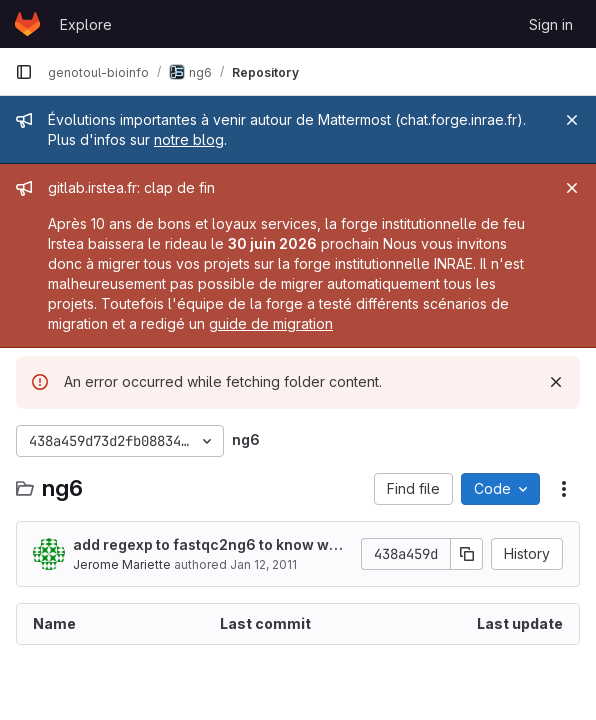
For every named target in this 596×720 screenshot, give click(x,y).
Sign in (551, 24)
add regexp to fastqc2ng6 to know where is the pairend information (210, 545)
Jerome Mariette (122, 564)
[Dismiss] (556, 382)
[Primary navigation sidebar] (24, 72)
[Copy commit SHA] (467, 554)
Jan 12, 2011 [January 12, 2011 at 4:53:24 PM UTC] (263, 564)
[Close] (572, 120)
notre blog (189, 139)
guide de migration (271, 323)
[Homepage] (27, 24)
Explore (86, 24)
